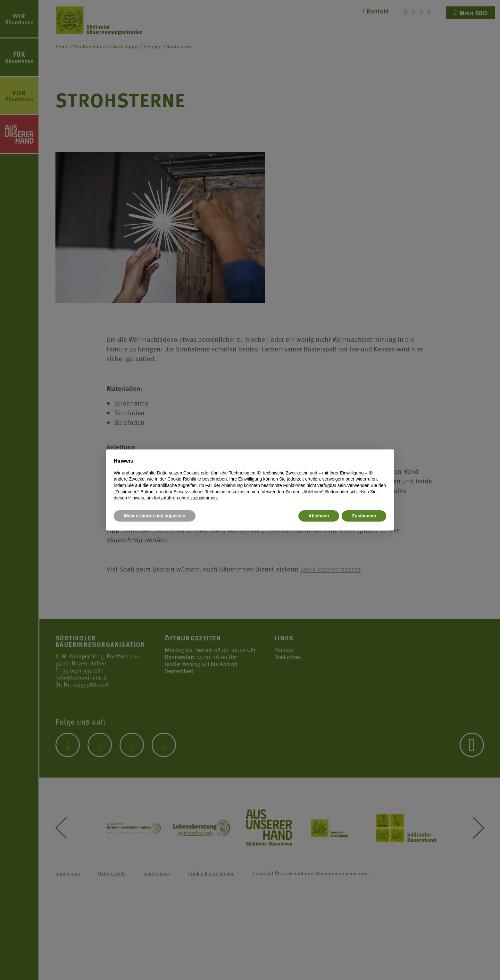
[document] (250, 479)
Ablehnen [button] (319, 516)
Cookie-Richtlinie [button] (184, 479)
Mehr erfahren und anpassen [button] (155, 516)
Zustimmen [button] (364, 516)
